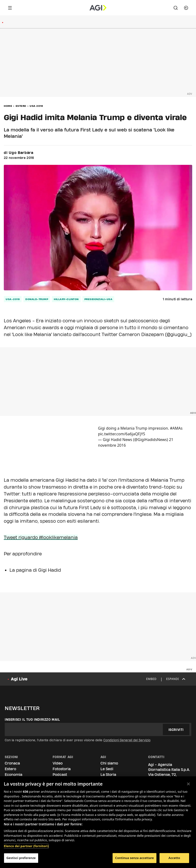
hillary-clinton (66, 299)
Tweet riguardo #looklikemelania (41, 537)
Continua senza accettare (134, 858)
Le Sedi (107, 769)
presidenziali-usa (98, 299)
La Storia (108, 775)
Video (58, 763)
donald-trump (37, 299)
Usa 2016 (36, 106)
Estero (21, 106)
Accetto (174, 858)
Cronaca (12, 763)
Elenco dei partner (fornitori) (26, 846)
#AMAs (176, 428)
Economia (14, 775)
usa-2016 (13, 299)
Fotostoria (62, 769)
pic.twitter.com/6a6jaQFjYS (122, 434)
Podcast (60, 775)
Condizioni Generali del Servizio (127, 740)
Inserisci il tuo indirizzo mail (32, 720)
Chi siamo (109, 763)
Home (8, 106)
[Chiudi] (188, 784)
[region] (98, 822)
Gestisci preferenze (21, 858)
